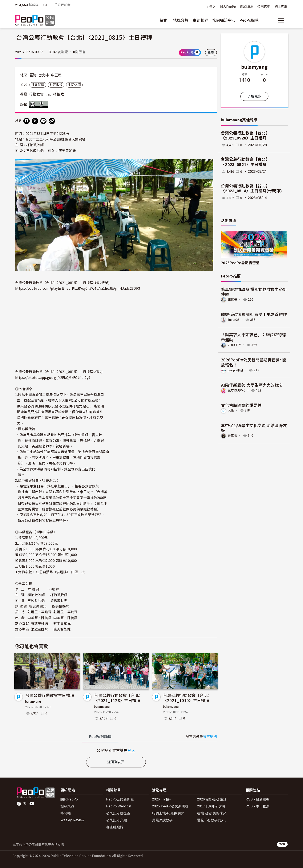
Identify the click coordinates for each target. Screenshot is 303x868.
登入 (212, 7)
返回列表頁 (116, 762)
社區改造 (56, 85)
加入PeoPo (228, 7)
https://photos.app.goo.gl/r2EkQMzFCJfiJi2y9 (53, 377)
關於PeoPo (69, 799)
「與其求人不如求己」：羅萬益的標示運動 (254, 337)
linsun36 (234, 320)
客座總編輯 (115, 827)
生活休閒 (74, 85)
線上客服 (281, 7)
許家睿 (233, 435)
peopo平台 (236, 370)
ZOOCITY (235, 345)
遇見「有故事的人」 (212, 820)
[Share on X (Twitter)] (35, 121)
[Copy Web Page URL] (52, 121)
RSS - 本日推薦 (258, 806)
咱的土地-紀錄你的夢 (168, 813)
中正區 (56, 75)
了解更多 (254, 96)
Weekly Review (72, 820)
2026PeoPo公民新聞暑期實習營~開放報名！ (254, 362)
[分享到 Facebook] (27, 121)
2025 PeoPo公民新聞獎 (170, 806)
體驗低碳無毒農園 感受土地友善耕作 (254, 314)
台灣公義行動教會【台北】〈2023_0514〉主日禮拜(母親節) (251, 188)
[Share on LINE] (43, 121)
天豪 (231, 410)
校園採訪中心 (224, 20)
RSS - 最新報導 (258, 799)
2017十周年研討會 (211, 806)
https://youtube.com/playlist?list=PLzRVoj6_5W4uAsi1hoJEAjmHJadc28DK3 (78, 288)
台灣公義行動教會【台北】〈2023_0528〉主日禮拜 (245, 136)
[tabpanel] (116, 750)
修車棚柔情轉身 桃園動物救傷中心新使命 (254, 292)
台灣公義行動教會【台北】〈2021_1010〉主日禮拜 (187, 698)
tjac (48, 94)
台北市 (44, 75)
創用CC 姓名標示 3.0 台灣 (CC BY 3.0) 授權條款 (40, 104)
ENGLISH (247, 7)
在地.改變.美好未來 (212, 813)
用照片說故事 (162, 820)
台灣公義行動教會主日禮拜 (50, 695)
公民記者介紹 (117, 820)
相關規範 (67, 806)
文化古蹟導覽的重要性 (241, 404)
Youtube (32, 804)
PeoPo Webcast (119, 806)
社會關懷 (38, 85)
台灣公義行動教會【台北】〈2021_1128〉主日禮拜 (118, 698)
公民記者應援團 (118, 813)
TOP (282, 844)
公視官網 (264, 7)
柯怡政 (59, 94)
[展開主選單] (281, 20)
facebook (19, 804)
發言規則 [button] (210, 737)
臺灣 (33, 75)
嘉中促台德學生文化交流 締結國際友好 (254, 427)
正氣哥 (233, 299)
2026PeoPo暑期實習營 (240, 263)
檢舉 (211, 53)
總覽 (163, 20)
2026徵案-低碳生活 (212, 799)
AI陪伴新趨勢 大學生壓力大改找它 (252, 384)
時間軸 (66, 813)
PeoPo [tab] (100, 737)
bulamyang (33, 702)
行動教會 (36, 94)
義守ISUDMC (238, 390)
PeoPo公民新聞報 (120, 799)
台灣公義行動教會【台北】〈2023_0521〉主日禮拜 (245, 162)
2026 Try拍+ (162, 799)
